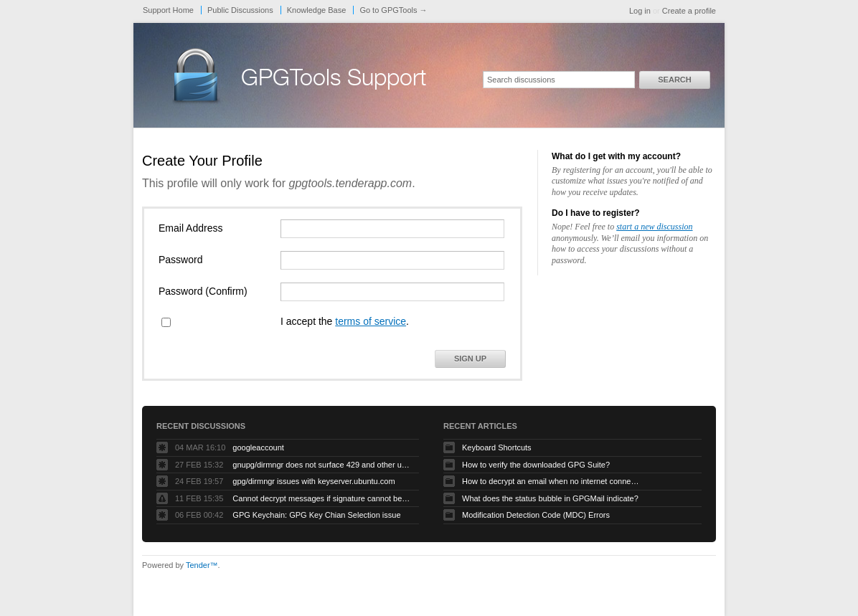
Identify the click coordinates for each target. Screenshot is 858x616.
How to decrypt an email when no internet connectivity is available (552, 481)
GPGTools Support (334, 80)
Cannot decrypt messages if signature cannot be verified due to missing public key (322, 498)
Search (674, 80)
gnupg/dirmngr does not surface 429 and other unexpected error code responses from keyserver (322, 465)
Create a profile (689, 11)
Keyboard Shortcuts (497, 447)
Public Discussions (240, 10)
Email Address (190, 228)
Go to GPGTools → (393, 10)
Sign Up (470, 359)
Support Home (168, 10)
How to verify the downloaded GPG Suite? (536, 465)
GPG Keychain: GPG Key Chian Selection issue (316, 515)
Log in (640, 11)
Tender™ (202, 565)
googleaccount (258, 447)
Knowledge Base (317, 10)
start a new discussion (654, 227)
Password (180, 260)
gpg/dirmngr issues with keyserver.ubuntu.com (313, 481)
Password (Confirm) (203, 291)
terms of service (371, 321)
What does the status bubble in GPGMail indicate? (550, 498)
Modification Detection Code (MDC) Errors (536, 515)
